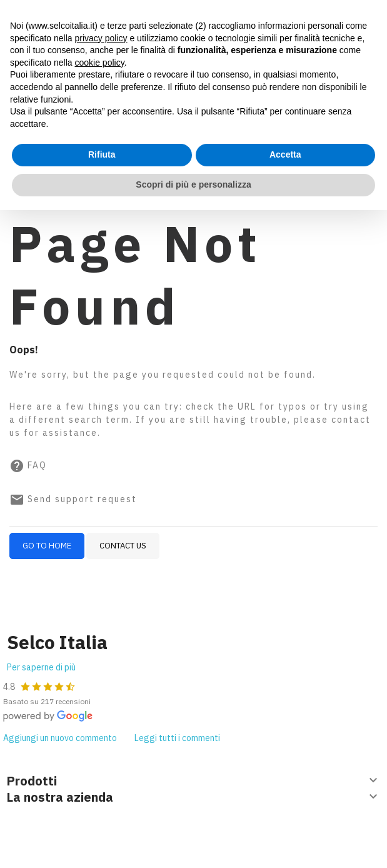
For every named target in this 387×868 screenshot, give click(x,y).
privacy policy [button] (101, 38)
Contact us (123, 546)
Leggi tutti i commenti (177, 738)
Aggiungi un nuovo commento (60, 738)
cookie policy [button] (100, 63)
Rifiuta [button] (102, 154)
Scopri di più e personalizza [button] (193, 184)
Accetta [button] (285, 154)
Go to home (47, 546)
